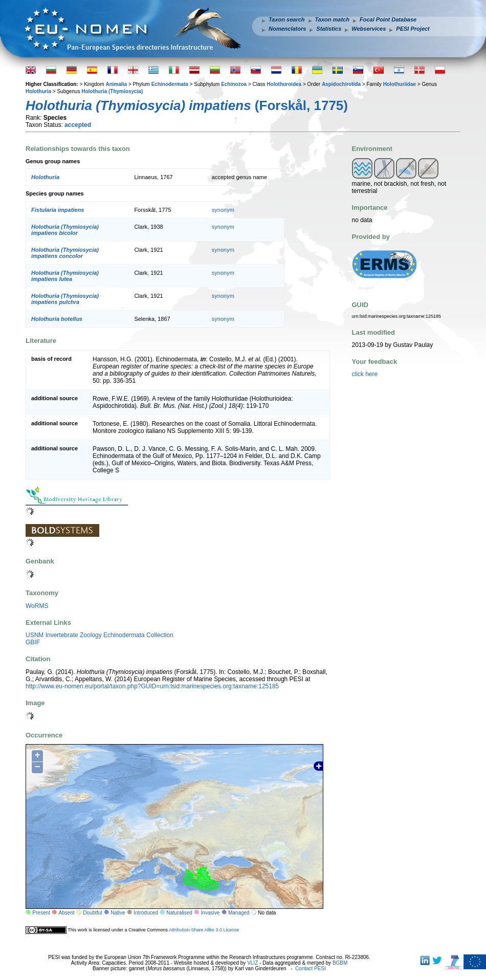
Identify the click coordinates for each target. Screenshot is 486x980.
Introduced (146, 913)
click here (365, 374)
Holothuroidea (284, 84)
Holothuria (38, 91)
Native (118, 913)
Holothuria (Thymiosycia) (112, 91)
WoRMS (37, 606)
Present (41, 913)
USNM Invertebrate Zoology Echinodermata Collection (100, 635)
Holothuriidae (400, 84)
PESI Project (413, 29)
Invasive (211, 913)
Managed (239, 913)
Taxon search (287, 19)
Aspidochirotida (341, 84)
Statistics (329, 29)
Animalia (116, 84)
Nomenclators (287, 29)
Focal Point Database (388, 19)
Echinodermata (170, 84)
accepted (78, 125)
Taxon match (332, 19)
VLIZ (252, 963)
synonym (223, 210)
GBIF (33, 642)
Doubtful (92, 913)
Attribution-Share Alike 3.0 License (204, 930)
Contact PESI (311, 968)
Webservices (369, 29)
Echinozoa (234, 84)
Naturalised (179, 913)
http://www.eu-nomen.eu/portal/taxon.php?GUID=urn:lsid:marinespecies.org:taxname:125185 (152, 686)
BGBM (340, 963)
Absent (67, 913)
